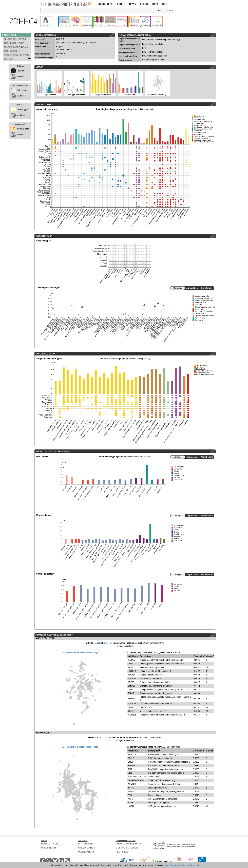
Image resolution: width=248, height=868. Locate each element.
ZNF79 (131, 788)
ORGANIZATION (87, 848)
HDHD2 (131, 699)
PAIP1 (131, 769)
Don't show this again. (191, 865)
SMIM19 (132, 766)
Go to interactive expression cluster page (80, 652)
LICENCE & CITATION (127, 848)
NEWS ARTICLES (50, 844)
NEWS (133, 4)
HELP (165, 4)
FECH (131, 795)
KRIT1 (131, 799)
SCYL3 (131, 758)
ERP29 (131, 682)
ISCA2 (131, 711)
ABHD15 (132, 754)
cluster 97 (108, 643)
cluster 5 (109, 738)
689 (118, 741)
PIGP (130, 690)
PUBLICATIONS (87, 852)
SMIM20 (132, 686)
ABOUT (121, 4)
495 (118, 646)
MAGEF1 (132, 678)
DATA (155, 4)
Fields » (171, 10)
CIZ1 (130, 773)
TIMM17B (132, 715)
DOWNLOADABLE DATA (128, 844)
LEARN (144, 4)
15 (128, 652)
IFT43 (130, 803)
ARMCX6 (132, 784)
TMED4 (131, 791)
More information (172, 865)
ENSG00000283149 (137, 777)
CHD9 (131, 762)
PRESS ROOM (49, 848)
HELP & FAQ (122, 852)
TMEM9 (131, 675)
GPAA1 (131, 664)
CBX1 (130, 707)
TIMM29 (131, 660)
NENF (131, 667)
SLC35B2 (132, 671)
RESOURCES (106, 4)
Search (160, 10)
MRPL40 (132, 704)
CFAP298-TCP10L (136, 780)
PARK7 (131, 693)
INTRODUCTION (87, 844)
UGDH (131, 806)
